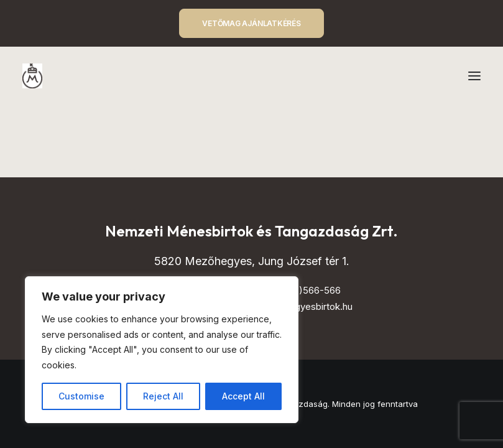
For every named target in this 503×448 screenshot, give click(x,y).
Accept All (243, 396)
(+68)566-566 (309, 290)
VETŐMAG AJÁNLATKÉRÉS (251, 23)
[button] (474, 76)
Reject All (163, 396)
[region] (162, 350)
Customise (81, 396)
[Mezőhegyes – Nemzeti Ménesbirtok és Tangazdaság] (32, 76)
